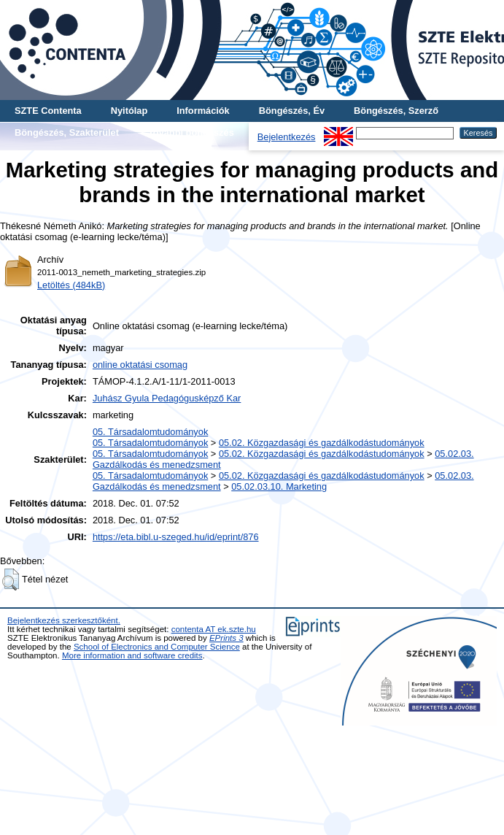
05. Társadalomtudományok (150, 432)
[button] (11, 580)
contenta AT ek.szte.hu (214, 629)
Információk (203, 111)
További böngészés (191, 132)
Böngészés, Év (292, 111)
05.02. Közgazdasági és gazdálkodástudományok (322, 443)
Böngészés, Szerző (396, 111)
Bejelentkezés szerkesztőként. (64, 620)
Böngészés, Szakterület (67, 132)
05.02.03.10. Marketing (279, 486)
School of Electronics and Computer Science (157, 647)
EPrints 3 (226, 638)
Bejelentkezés (287, 137)
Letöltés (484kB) (71, 285)
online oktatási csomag (140, 365)
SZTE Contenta (48, 111)
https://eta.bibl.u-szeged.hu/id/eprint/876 (176, 537)
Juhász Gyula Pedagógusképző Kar (167, 398)
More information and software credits (132, 655)
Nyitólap (129, 111)
